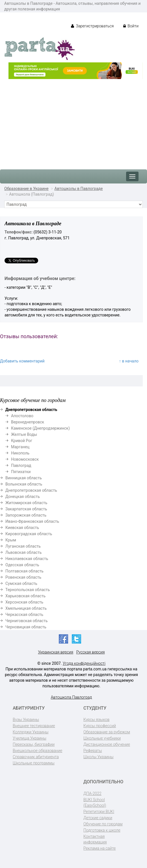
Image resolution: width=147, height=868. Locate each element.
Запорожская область (26, 515)
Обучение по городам (103, 824)
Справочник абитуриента (36, 757)
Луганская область (23, 546)
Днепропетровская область (31, 490)
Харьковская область (25, 596)
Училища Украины (30, 738)
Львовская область (23, 552)
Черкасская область (24, 615)
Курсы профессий (100, 726)
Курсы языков (96, 720)
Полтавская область (24, 571)
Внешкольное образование (37, 751)
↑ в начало (129, 361)
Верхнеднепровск (28, 422)
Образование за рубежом (107, 732)
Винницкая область (24, 478)
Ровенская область (23, 577)
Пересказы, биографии (34, 744)
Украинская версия (56, 652)
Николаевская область (27, 559)
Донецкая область (23, 497)
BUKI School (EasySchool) (95, 803)
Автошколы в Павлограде (79, 189)
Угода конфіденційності (84, 663)
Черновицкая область (26, 627)
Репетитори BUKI (99, 812)
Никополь (20, 453)
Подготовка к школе (102, 830)
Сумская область (21, 583)
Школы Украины (98, 757)
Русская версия (91, 652)
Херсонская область (24, 602)
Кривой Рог (22, 441)
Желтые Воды (24, 434)
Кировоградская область (29, 534)
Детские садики (98, 818)
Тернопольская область (28, 590)
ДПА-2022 (92, 793)
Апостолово (22, 416)
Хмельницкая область (26, 608)
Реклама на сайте (100, 848)
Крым (11, 540)
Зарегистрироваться (92, 26)
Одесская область (22, 565)
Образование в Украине (26, 189)
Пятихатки (21, 472)
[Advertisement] (73, 121)
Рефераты (93, 751)
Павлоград (21, 465)
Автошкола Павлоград (72, 697)
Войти (131, 26)
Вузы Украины (26, 720)
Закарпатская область (26, 509)
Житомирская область (26, 503)
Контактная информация (95, 839)
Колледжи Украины (31, 732)
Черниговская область (27, 621)
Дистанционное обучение (107, 744)
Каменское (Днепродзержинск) (40, 428)
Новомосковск (25, 459)
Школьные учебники (102, 738)
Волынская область (24, 484)
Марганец (20, 447)
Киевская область (22, 528)
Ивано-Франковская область (32, 521)
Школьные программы (34, 763)
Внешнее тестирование (34, 726)
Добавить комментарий (22, 361)
